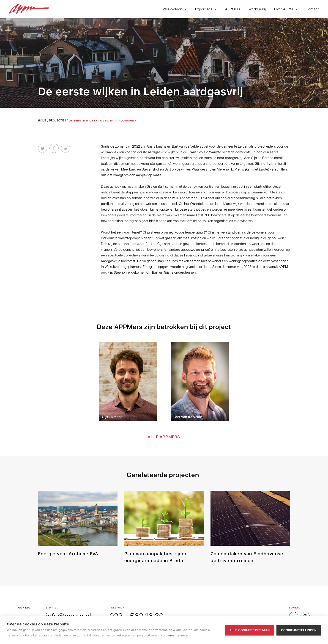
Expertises (204, 9)
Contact (312, 9)
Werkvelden (173, 9)
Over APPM (284, 9)
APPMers (233, 9)
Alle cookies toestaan (250, 630)
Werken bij (257, 9)
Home (42, 121)
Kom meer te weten (175, 635)
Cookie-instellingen (299, 630)
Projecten (58, 121)
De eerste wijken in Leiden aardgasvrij (102, 121)
